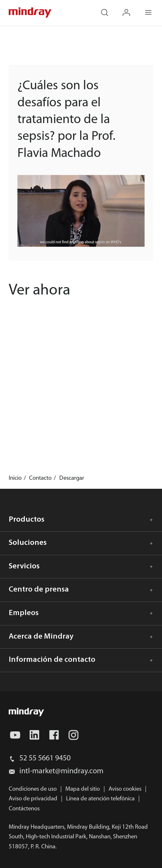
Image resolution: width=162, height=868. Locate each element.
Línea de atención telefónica (100, 799)
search (109, 8)
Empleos (24, 613)
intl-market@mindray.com (61, 771)
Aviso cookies (125, 789)
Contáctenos (24, 809)
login (131, 8)
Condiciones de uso (33, 789)
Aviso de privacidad (33, 799)
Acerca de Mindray (41, 637)
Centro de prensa (39, 590)
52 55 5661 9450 (45, 758)
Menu (153, 8)
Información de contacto (52, 660)
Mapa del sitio (83, 789)
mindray (30, 13)
